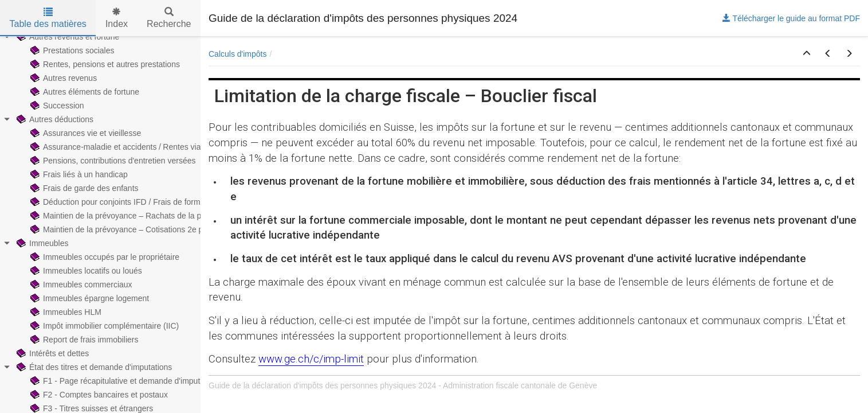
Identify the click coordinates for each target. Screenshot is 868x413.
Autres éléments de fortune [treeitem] (84, 92)
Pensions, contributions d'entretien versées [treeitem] (112, 161)
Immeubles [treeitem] (41, 243)
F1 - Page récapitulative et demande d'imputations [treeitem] (125, 381)
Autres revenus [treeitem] (62, 78)
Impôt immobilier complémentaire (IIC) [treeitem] (103, 326)
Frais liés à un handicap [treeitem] (78, 174)
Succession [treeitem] (56, 106)
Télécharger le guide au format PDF (791, 18)
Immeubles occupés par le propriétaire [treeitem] (104, 257)
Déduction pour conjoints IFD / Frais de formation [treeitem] (123, 202)
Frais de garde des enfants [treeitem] (83, 188)
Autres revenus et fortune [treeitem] (67, 37)
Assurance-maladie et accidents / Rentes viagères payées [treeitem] (139, 147)
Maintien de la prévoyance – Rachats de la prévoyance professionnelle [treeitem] (161, 216)
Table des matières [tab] (48, 18)
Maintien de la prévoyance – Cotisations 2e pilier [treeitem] (122, 229)
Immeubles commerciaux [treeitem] (80, 285)
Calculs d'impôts (238, 54)
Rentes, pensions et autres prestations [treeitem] (104, 64)
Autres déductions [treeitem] (54, 119)
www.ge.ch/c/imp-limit (311, 359)
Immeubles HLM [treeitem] (65, 312)
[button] (807, 54)
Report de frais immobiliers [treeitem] (83, 340)
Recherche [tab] (169, 18)
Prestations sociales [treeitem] (71, 50)
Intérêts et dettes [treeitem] (52, 353)
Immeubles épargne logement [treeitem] (89, 298)
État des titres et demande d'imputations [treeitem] (93, 367)
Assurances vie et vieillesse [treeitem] (85, 133)
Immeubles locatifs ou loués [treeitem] (85, 271)
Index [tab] (117, 18)
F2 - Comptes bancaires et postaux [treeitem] (98, 395)
